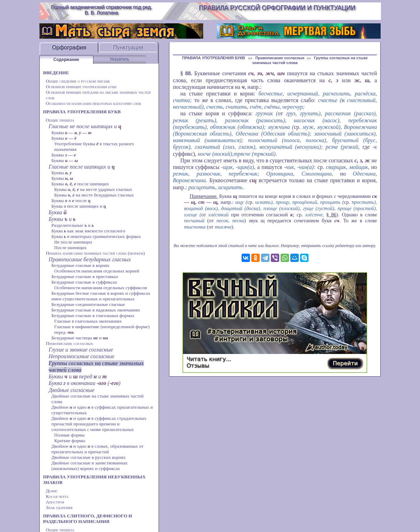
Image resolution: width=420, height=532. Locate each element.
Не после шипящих (74, 242)
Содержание (66, 60)
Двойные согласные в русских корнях (89, 457)
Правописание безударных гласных (90, 259)
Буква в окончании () (85, 383)
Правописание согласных (70, 343)
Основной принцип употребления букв (81, 87)
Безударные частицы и (80, 338)
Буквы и (62, 219)
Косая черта (57, 496)
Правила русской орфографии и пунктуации (277, 8)
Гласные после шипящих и (82, 167)
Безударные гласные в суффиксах (85, 282)
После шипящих (71, 248)
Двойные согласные (72, 390)
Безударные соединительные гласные (88, 304)
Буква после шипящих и (79, 206)
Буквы (72, 133)
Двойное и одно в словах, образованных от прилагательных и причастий (98, 449)
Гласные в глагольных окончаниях (88, 321)
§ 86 (331, 215)
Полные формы (70, 435)
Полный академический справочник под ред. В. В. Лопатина (101, 10)
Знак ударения (59, 507)
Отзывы (198, 366)
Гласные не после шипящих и (85, 126)
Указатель (120, 59)
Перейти (345, 363)
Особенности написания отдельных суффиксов (101, 288)
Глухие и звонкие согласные (81, 350)
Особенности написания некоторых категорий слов (94, 103)
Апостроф (55, 502)
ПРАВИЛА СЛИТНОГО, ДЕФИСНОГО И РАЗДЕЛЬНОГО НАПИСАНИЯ (88, 519)
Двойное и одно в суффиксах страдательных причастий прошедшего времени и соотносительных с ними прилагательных (99, 424)
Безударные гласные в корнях (81, 265)
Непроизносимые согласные (82, 356)
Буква (58, 212)
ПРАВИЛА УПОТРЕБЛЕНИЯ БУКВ (82, 112)
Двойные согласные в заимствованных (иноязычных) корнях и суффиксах (90, 466)
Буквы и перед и (78, 376)
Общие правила (60, 120)
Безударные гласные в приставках (85, 276)
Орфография (69, 47)
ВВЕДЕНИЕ (56, 73)
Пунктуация (128, 47)
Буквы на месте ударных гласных (93, 189)
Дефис (52, 491)
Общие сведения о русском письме (78, 81)
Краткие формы (70, 441)
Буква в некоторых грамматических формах (96, 236)
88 (188, 73)
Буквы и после (71, 201)
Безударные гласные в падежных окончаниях (96, 310)
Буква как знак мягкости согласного (89, 231)
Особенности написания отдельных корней (97, 271)
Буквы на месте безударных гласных (94, 195)
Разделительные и (73, 225)
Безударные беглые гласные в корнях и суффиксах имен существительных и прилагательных (101, 296)
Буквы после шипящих (80, 184)
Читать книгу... (209, 359)
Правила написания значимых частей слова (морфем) (96, 253)
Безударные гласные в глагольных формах (93, 315)
